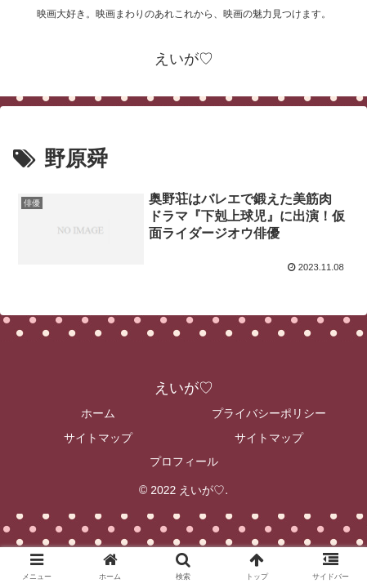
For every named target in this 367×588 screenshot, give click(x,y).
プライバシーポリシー (269, 413)
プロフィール (184, 461)
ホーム (98, 413)
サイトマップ (98, 438)
